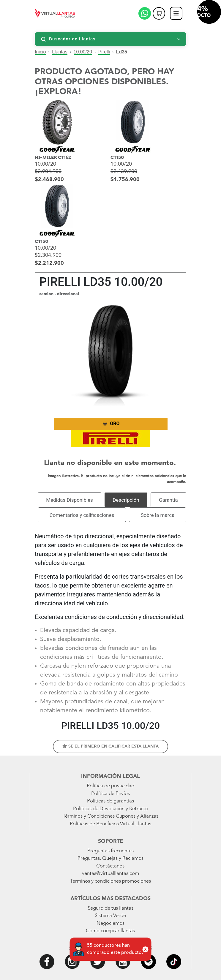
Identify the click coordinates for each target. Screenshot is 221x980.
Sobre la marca (158, 515)
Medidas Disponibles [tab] (70, 500)
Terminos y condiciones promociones (110, 881)
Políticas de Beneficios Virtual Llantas (110, 824)
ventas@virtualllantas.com (110, 874)
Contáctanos (110, 866)
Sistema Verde (110, 916)
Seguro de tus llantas (110, 908)
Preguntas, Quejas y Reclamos (110, 858)
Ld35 (122, 52)
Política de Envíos (110, 794)
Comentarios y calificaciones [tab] (82, 515)
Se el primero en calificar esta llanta (110, 746)
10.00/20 (83, 52)
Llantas (60, 52)
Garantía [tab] (168, 500)
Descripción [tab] (126, 500)
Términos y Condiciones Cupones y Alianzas (110, 816)
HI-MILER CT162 (53, 157)
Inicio (40, 52)
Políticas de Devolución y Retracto (111, 809)
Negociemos (110, 923)
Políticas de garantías (110, 801)
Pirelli (104, 52)
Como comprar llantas (110, 931)
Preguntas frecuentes (110, 851)
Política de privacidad (110, 786)
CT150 (117, 157)
